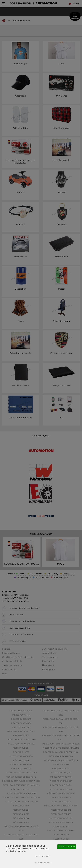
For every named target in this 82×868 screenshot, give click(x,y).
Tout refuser (43, 856)
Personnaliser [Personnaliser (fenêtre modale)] (42, 863)
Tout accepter (67, 847)
